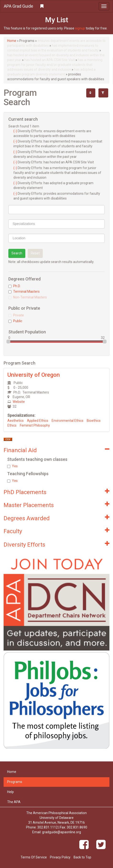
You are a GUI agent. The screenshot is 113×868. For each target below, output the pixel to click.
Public (15, 321)
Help (11, 792)
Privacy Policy (60, 857)
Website (19, 402)
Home (12, 41)
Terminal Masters (24, 291)
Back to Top (82, 857)
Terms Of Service (34, 857)
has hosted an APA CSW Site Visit (50, 60)
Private (16, 315)
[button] (56, 6)
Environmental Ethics (67, 421)
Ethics (12, 425)
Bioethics (94, 421)
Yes (12, 466)
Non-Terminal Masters (28, 297)
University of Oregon (34, 375)
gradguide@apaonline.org (62, 832)
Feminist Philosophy (35, 425)
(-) (16, 131)
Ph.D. (14, 286)
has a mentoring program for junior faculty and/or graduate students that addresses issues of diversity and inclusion (55, 65)
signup (80, 28)
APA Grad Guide (19, 6)
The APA (14, 802)
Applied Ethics (38, 421)
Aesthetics (16, 421)
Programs (15, 782)
